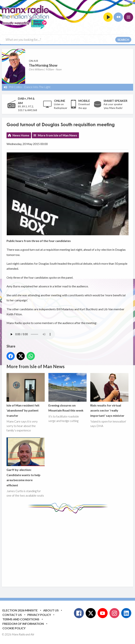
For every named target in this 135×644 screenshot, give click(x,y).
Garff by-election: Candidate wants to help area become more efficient (26, 462)
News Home (21, 135)
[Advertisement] (71, 547)
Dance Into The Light (37, 87)
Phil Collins (15, 87)
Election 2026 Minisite (20, 610)
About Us (51, 610)
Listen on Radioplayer (61, 106)
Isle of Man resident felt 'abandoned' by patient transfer (26, 395)
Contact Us (12, 615)
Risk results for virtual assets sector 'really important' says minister (109, 395)
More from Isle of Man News (57, 135)
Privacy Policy (39, 615)
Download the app (84, 106)
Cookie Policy (14, 628)
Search (123, 40)
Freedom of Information (23, 624)
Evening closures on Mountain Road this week (67, 393)
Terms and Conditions (21, 619)
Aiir (32, 634)
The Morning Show (43, 65)
